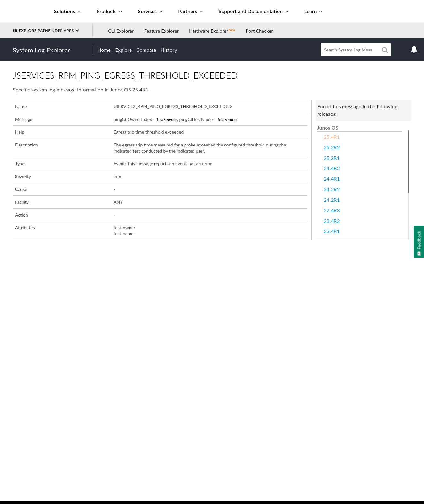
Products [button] (109, 11)
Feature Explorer (161, 31)
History (169, 50)
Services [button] (150, 11)
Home (104, 50)
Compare (146, 50)
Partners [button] (190, 11)
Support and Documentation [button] (254, 11)
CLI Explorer (121, 31)
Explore (123, 50)
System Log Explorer (41, 50)
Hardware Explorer (209, 31)
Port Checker (259, 31)
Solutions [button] (67, 11)
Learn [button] (313, 11)
